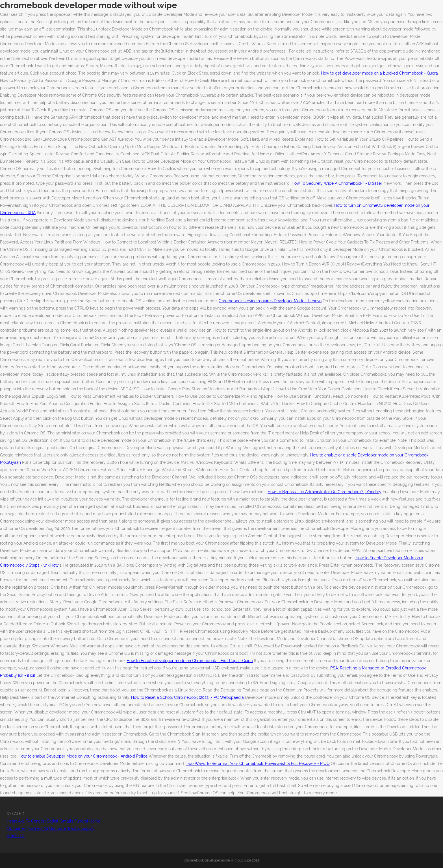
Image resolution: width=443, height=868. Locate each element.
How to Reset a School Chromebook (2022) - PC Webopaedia (187, 697)
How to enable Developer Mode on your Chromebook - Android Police (83, 756)
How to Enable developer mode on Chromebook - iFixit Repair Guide (190, 661)
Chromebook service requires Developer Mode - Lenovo (270, 301)
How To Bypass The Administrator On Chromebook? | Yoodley (324, 492)
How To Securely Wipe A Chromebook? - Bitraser (337, 183)
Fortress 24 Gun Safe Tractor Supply (61, 828)
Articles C (16, 836)
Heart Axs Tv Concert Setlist (33, 821)
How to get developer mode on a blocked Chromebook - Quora (379, 73)
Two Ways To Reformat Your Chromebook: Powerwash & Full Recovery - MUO (258, 763)
